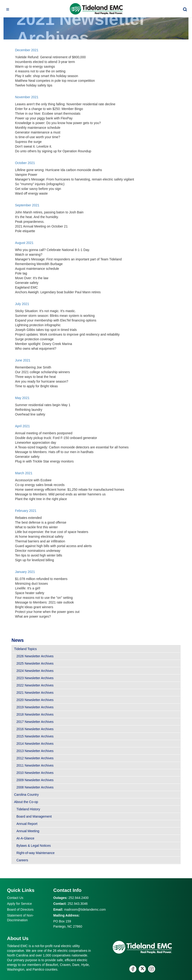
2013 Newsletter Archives (35, 751)
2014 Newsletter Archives (35, 744)
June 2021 (23, 360)
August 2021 (24, 243)
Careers (22, 860)
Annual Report (27, 824)
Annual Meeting (28, 831)
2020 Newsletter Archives (35, 700)
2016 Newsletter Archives (35, 729)
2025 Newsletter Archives (35, 663)
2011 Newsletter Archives (35, 765)
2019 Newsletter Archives (35, 707)
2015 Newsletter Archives (35, 736)
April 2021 (23, 426)
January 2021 (25, 572)
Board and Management (34, 816)
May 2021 (22, 398)
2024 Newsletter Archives (35, 671)
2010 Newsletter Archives (35, 773)
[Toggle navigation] (8, 9)
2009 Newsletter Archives (35, 780)
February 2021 (26, 511)
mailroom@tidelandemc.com (85, 909)
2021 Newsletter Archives (35, 693)
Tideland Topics (25, 649)
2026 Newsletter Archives (35, 656)
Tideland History (28, 809)
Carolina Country (26, 795)
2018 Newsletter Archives (35, 714)
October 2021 (25, 163)
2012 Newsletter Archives (35, 758)
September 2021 (27, 205)
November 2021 (27, 97)
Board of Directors (20, 909)
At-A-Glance (25, 838)
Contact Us (15, 898)
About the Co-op (26, 802)
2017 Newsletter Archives (35, 722)
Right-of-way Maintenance (36, 853)
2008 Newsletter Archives (35, 787)
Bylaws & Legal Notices (34, 846)
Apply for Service (19, 904)
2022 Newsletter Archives (35, 685)
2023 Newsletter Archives (35, 678)
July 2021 (22, 304)
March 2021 (24, 473)
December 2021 (27, 50)
